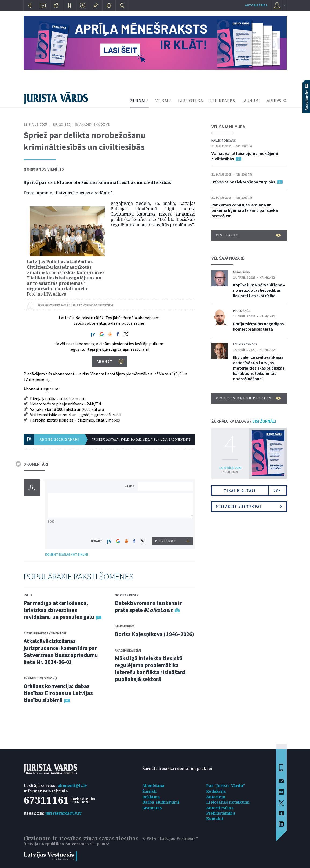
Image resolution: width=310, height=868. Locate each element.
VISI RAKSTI (249, 235)
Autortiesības (220, 808)
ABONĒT (105, 361)
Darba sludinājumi (161, 802)
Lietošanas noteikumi (228, 802)
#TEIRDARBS (222, 101)
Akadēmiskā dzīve (94, 124)
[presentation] (166, 527)
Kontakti (215, 819)
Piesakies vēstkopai (249, 507)
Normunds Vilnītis (44, 169)
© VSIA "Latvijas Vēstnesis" (170, 838)
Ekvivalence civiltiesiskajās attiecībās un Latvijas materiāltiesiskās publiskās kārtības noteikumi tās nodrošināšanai (259, 368)
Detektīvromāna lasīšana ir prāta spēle (149, 606)
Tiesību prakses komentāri (45, 633)
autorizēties (256, 5)
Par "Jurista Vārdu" (225, 786)
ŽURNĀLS (139, 101)
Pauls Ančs (242, 311)
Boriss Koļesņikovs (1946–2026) (155, 634)
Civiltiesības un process (249, 398)
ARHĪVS (274, 101)
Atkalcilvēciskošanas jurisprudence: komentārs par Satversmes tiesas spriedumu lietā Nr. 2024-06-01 (61, 651)
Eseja (28, 595)
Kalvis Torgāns (224, 140)
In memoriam (125, 626)
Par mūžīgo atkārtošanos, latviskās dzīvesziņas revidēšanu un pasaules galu (59, 610)
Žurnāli (149, 791)
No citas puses (127, 595)
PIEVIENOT (166, 541)
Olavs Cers (242, 272)
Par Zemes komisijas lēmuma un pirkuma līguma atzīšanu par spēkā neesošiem (245, 210)
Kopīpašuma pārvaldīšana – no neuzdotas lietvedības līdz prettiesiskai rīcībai (259, 290)
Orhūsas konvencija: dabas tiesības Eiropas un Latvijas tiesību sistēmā (58, 693)
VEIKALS (164, 101)
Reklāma (151, 797)
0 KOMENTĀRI (36, 464)
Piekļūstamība (221, 813)
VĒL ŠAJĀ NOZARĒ (228, 258)
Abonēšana (153, 786)
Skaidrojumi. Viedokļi (40, 678)
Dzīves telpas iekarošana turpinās (243, 182)
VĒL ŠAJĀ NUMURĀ (228, 127)
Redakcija (216, 791)
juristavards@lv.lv (64, 813)
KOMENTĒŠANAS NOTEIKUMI (67, 554)
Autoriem (216, 797)
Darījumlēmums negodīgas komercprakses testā (258, 326)
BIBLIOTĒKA (191, 101)
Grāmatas (152, 808)
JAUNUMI (251, 101)
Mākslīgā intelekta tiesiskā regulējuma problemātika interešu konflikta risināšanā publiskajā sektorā (150, 669)
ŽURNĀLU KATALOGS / (244, 421)
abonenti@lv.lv (72, 786)
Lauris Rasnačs (245, 344)
